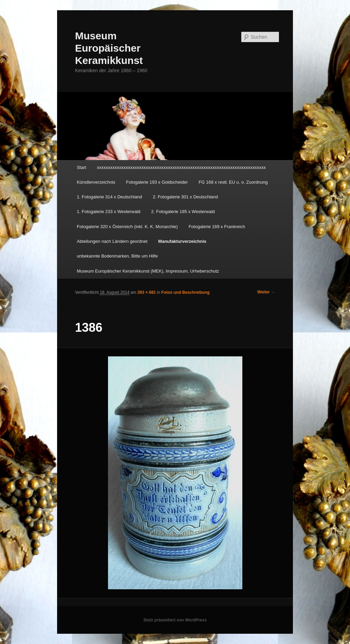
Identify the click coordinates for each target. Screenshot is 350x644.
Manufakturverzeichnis (182, 241)
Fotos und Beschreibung (185, 292)
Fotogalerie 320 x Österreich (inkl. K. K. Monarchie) (127, 227)
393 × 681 (147, 292)
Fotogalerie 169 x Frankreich (217, 227)
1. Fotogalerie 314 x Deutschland (110, 197)
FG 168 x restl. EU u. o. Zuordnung (233, 182)
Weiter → (266, 292)
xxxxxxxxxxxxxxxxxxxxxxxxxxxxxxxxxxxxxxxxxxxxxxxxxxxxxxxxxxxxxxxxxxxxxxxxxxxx (181, 167)
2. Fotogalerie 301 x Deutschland (185, 197)
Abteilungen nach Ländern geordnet (112, 241)
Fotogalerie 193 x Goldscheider (157, 182)
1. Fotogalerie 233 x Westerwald (109, 212)
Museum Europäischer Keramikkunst (109, 48)
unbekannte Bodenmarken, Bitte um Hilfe (117, 256)
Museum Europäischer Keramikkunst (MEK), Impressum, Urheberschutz (148, 271)
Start (82, 167)
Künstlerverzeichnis (96, 182)
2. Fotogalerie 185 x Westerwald (183, 212)
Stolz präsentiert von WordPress (175, 620)
